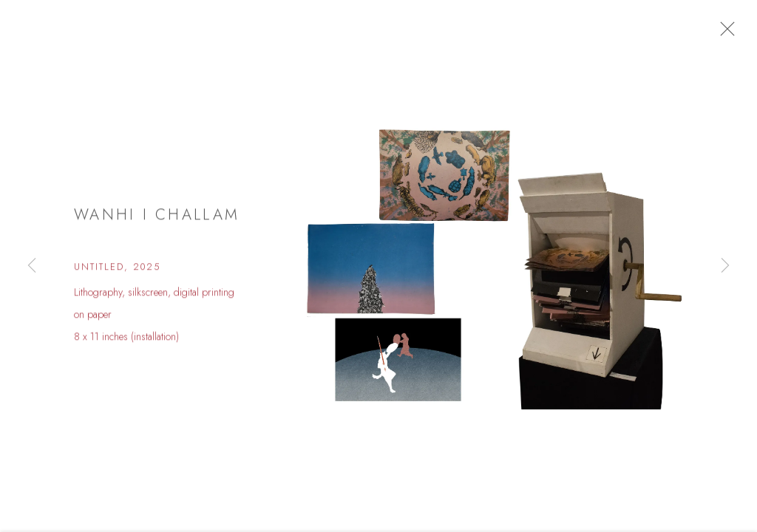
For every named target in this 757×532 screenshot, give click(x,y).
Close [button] (734, 33)
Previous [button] (32, 266)
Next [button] (725, 266)
